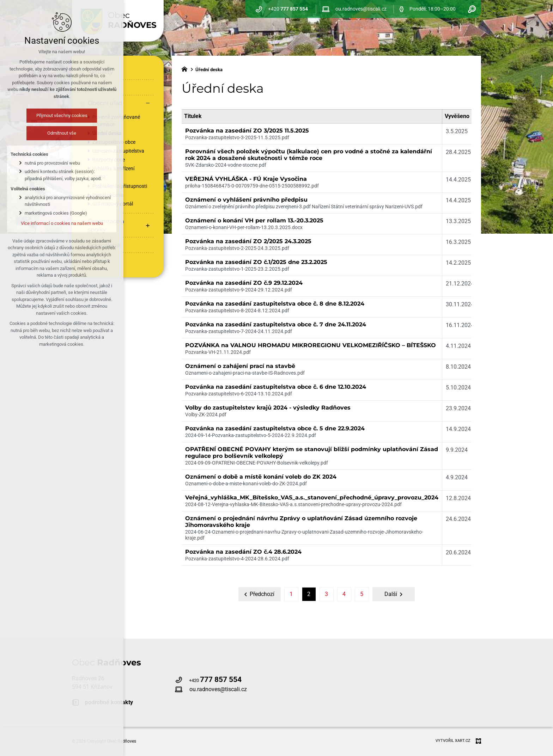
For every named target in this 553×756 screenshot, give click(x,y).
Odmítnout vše (55, 133)
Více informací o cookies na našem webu (54, 223)
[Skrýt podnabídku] (148, 103)
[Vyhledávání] (472, 9)
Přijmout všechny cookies (54, 115)
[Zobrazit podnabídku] (148, 226)
